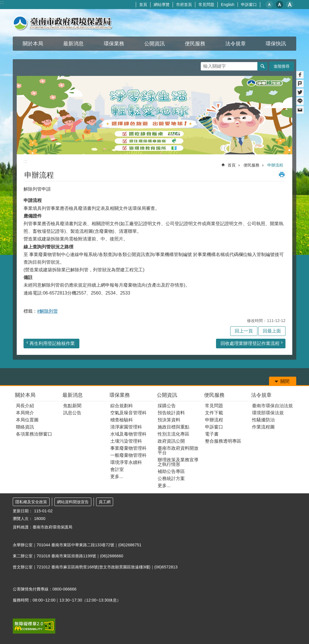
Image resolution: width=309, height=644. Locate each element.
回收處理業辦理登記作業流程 (250, 343)
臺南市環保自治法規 (272, 406)
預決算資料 (169, 420)
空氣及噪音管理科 (128, 413)
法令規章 (261, 395)
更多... (117, 476)
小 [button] (269, 5)
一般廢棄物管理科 (128, 455)
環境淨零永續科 (126, 462)
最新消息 (73, 395)
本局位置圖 (27, 420)
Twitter (300, 92)
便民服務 (251, 165)
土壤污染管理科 (126, 441)
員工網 (105, 502)
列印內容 (282, 174)
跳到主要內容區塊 (3, 3)
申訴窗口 (249, 5)
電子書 (212, 434)
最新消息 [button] (73, 44)
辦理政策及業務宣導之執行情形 (178, 462)
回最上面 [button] (272, 331)
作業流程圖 (263, 427)
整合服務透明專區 (223, 441)
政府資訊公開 (171, 441)
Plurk (300, 84)
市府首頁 (184, 5)
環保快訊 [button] (276, 44)
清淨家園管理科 (126, 427)
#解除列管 (47, 311)
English (227, 5)
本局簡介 (25, 413)
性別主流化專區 (173, 434)
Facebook (300, 75)
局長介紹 (25, 406)
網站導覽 (162, 5)
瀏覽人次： (23, 519)
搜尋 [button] (263, 66)
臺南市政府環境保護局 (63, 23)
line (300, 101)
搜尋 (205, 65)
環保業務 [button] (114, 44)
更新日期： (23, 511)
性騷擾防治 (263, 420)
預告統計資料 (171, 413)
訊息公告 (72, 413)
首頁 (143, 5)
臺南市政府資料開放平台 (178, 450)
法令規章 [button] (236, 44)
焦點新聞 (72, 406)
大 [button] (290, 5)
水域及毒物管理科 (128, 434)
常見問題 (206, 5)
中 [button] (280, 5)
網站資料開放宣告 (73, 502)
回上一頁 (244, 331)
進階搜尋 (282, 66)
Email (300, 110)
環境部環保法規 (268, 413)
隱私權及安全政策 (31, 502)
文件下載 (214, 413)
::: (2, 2)
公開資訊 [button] (154, 44)
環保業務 (120, 395)
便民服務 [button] (195, 44)
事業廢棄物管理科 (128, 448)
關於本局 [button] (33, 44)
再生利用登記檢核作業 (52, 343)
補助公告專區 (171, 471)
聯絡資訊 (25, 427)
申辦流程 (275, 165)
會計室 (117, 469)
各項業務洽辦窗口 (34, 434)
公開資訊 (167, 395)
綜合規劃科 (122, 406)
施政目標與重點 (173, 427)
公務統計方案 (171, 478)
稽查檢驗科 (122, 420)
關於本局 (25, 395)
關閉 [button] (285, 381)
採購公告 (167, 406)
